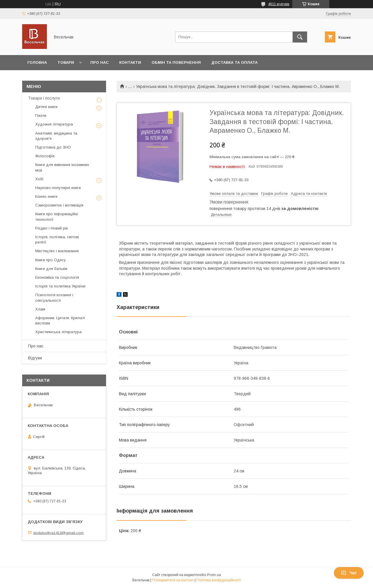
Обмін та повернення (176, 62)
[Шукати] (300, 37)
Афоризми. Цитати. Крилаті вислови (60, 321)
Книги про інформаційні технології (57, 217)
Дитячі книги (46, 107)
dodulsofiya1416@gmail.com (58, 533)
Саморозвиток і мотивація (59, 205)
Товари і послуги (44, 98)
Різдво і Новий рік (52, 228)
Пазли (41, 115)
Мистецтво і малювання (57, 251)
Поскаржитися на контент (173, 580)
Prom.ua (214, 575)
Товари (66, 62)
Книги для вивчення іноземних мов (62, 167)
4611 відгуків (279, 4)
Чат (349, 573)
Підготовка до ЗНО (53, 147)
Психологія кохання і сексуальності (54, 297)
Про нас (100, 62)
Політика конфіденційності (219, 580)
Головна (37, 62)
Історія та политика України (60, 286)
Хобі (39, 179)
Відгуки (35, 358)
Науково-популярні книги (58, 188)
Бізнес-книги (46, 196)
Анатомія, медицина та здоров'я (56, 136)
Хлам (40, 309)
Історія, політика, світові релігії (57, 240)
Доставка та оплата (234, 62)
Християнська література (58, 332)
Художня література (54, 124)
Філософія (45, 156)
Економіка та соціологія (57, 277)
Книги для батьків (51, 269)
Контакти (130, 62)
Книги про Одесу (51, 260)
